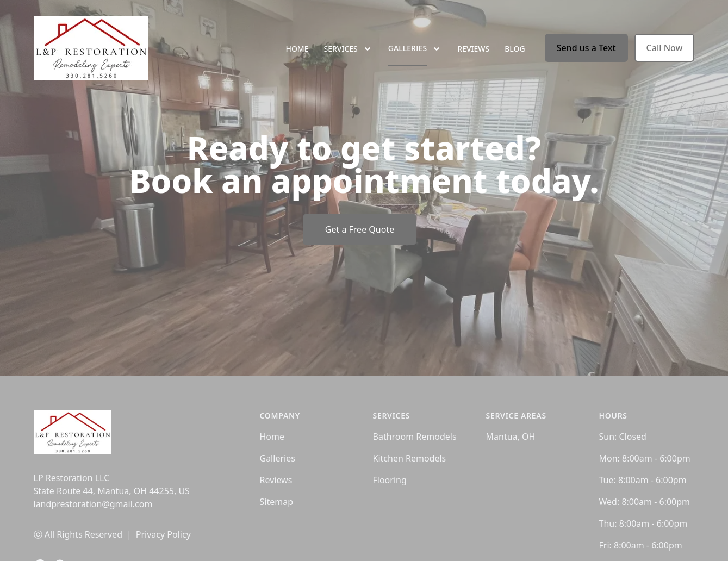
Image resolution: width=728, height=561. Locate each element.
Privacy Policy (163, 534)
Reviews (473, 49)
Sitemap (277, 502)
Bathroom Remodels (415, 437)
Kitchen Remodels (410, 458)
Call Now (665, 48)
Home (297, 49)
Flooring (390, 480)
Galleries (278, 458)
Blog (515, 49)
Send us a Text (586, 48)
